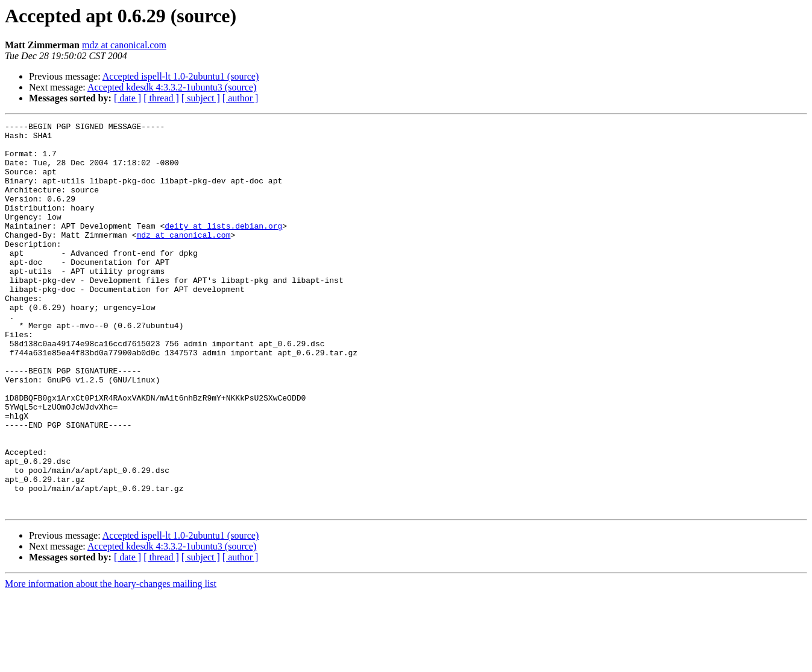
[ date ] (127, 98)
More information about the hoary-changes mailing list (111, 661)
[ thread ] (161, 98)
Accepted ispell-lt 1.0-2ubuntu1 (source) (181, 76)
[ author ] (241, 98)
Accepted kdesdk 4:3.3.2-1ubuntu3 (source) (172, 87)
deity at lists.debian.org (223, 247)
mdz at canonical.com (124, 45)
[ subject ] (201, 98)
